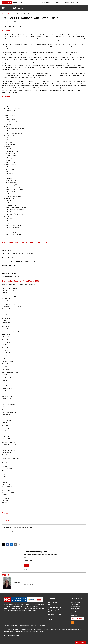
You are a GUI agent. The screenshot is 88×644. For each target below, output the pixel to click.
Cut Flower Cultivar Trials (8, 14)
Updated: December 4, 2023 (9, 22)
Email (26, 557)
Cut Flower (8, 520)
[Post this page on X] (4, 545)
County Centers (65, 3)
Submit (27, 566)
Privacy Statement (40, 626)
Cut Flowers (18, 8)
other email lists (38, 570)
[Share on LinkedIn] (12, 545)
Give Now (51, 620)
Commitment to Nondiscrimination (19, 626)
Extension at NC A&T (54, 617)
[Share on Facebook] (8, 545)
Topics (72, 3)
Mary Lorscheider (18, 582)
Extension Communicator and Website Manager (23, 585)
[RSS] (73, 623)
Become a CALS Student (55, 614)
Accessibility (16, 635)
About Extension (53, 602)
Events (57, 3)
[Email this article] (15, 545)
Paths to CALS (79, 3)
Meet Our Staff (50, 3)
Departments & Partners (55, 607)
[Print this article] (19, 545)
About (43, 3)
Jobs (49, 605)
